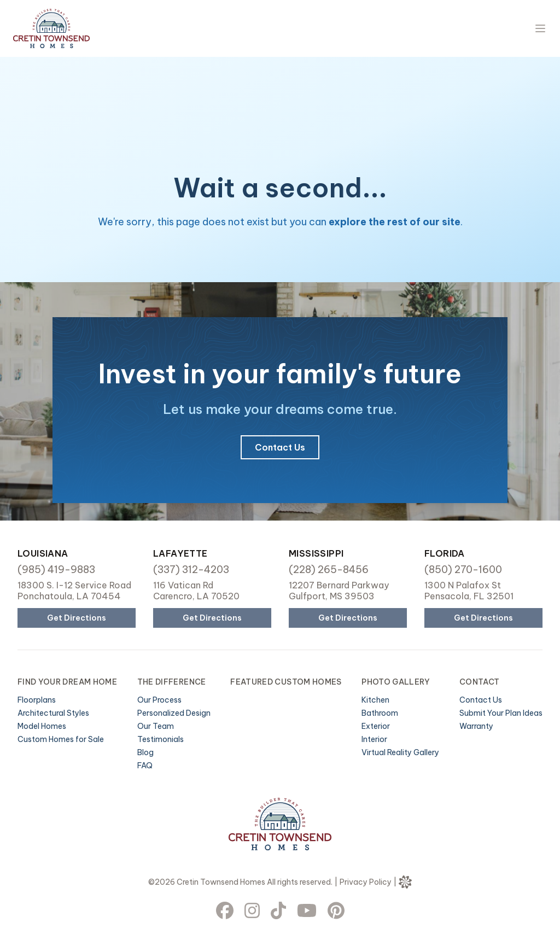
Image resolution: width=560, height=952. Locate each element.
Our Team (156, 726)
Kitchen (375, 700)
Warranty (476, 726)
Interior (374, 739)
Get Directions (77, 618)
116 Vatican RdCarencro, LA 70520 (196, 591)
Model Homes (42, 726)
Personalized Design (174, 713)
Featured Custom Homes (286, 682)
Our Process (159, 700)
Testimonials (161, 739)
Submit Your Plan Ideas (501, 713)
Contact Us (280, 447)
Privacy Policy (366, 882)
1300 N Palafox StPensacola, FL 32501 (469, 591)
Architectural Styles (53, 713)
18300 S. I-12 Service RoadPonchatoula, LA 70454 (74, 591)
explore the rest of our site (395, 222)
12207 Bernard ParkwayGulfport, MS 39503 (339, 591)
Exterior (376, 726)
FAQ (145, 766)
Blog (145, 752)
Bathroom (380, 713)
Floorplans (37, 700)
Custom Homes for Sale (61, 739)
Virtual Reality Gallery (400, 752)
